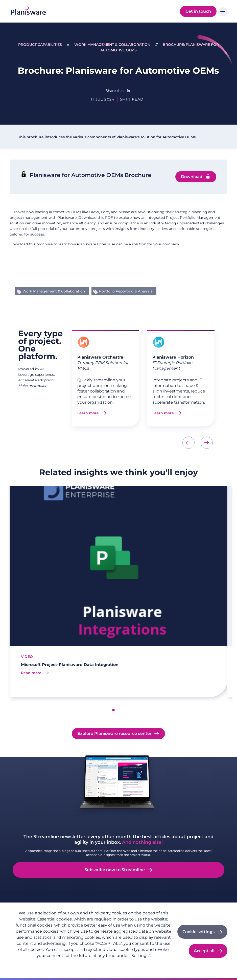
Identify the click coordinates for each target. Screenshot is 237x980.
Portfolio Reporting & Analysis (126, 291)
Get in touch (198, 11)
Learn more (88, 413)
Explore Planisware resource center (114, 733)
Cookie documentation (83, 964)
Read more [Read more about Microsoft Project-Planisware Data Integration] (31, 673)
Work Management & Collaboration (112, 45)
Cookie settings (198, 932)
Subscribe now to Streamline (115, 870)
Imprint (51, 964)
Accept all (204, 951)
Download (192, 177)
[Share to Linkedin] (128, 91)
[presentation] (188, 443)
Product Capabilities (40, 45)
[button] (113, 710)
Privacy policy (27, 964)
